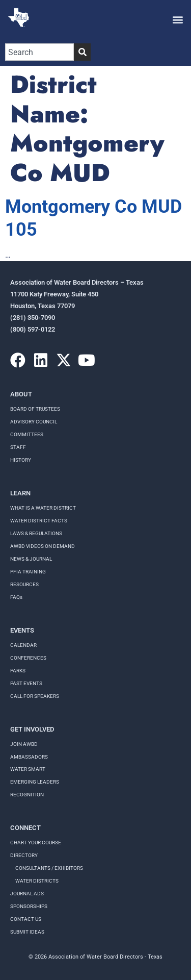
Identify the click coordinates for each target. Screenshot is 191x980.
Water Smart (28, 769)
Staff (18, 447)
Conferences (28, 658)
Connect (25, 828)
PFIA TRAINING (28, 572)
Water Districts (37, 881)
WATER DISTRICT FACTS (39, 521)
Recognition (27, 795)
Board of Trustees (35, 409)
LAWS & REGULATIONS (36, 533)
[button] (178, 19)
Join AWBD (24, 744)
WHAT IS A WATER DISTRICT (43, 508)
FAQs (16, 597)
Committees (27, 434)
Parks (18, 671)
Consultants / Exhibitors (49, 868)
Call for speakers (35, 696)
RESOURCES (24, 584)
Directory (24, 855)
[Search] (82, 52)
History (21, 460)
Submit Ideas (27, 932)
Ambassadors (29, 757)
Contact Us (26, 919)
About (21, 394)
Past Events (26, 683)
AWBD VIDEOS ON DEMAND (43, 546)
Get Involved (32, 729)
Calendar (23, 645)
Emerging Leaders (35, 782)
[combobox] (39, 52)
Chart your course (36, 843)
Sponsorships (29, 906)
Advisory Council (34, 422)
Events (22, 630)
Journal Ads (27, 894)
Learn (20, 493)
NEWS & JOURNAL (31, 559)
